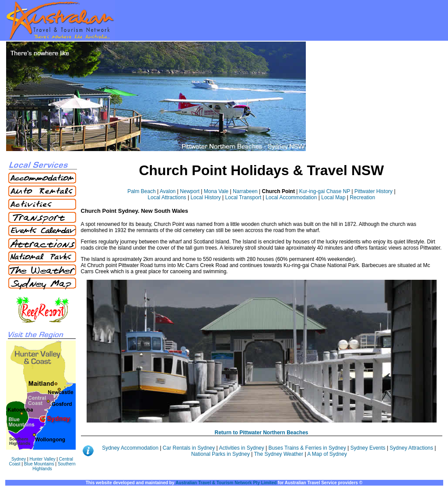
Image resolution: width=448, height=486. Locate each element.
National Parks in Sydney (220, 454)
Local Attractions (167, 197)
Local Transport (243, 197)
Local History (205, 197)
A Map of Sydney (327, 454)
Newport (190, 191)
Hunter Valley (42, 459)
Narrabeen (245, 191)
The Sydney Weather (279, 454)
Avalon (168, 191)
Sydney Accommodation (131, 448)
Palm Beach (142, 191)
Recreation (362, 197)
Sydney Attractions (411, 448)
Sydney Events (368, 448)
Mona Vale (216, 191)
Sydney (19, 459)
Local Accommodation (291, 197)
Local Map (333, 197)
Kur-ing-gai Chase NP (325, 191)
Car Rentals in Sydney (190, 448)
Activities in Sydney (242, 448)
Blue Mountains (39, 464)
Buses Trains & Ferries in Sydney (308, 448)
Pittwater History (373, 191)
